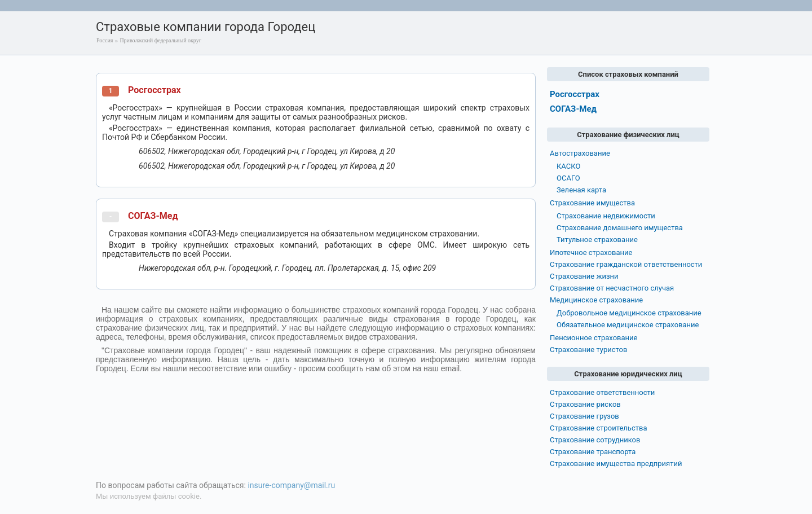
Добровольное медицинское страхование (629, 313)
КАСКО (568, 166)
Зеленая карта (581, 190)
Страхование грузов (584, 416)
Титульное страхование (597, 240)
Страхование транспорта (593, 452)
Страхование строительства (599, 428)
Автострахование (580, 153)
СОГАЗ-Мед (153, 216)
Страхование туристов (588, 350)
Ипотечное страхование (591, 252)
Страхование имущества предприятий (616, 464)
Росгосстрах (155, 90)
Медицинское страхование (596, 300)
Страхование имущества (592, 203)
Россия (105, 40)
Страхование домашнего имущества (620, 228)
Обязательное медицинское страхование (628, 325)
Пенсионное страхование (593, 338)
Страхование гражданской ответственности (626, 264)
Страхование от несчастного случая (612, 288)
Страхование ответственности (602, 392)
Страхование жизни (584, 276)
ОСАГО (568, 178)
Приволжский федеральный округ (160, 40)
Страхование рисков (585, 404)
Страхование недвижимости (606, 216)
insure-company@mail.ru (291, 485)
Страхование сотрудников (595, 440)
